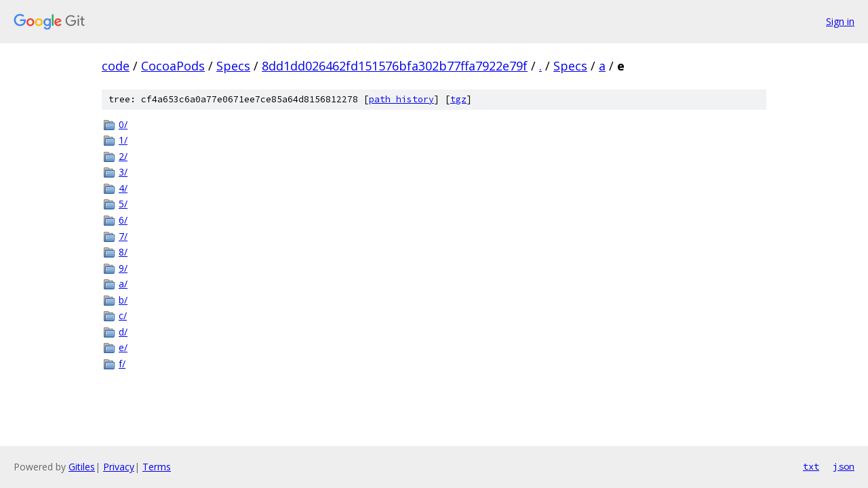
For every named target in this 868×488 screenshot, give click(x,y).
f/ (122, 364)
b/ (123, 300)
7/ (123, 236)
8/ (123, 252)
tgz (458, 99)
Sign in (840, 21)
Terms (157, 467)
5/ (123, 204)
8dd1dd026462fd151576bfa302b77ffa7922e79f (395, 66)
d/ (123, 332)
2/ (123, 156)
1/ (123, 140)
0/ (123, 124)
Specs (233, 66)
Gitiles (82, 467)
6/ (123, 220)
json (844, 466)
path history (401, 99)
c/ (123, 316)
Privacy (119, 467)
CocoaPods (173, 66)
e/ (123, 347)
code (116, 66)
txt (811, 466)
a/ (123, 284)
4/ (123, 188)
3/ (123, 172)
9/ (123, 268)
